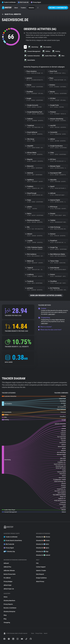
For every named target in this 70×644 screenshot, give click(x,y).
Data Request (40, 574)
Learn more (52, 314)
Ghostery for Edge (42, 551)
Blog (5, 619)
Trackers (23, 8)
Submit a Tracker (41, 571)
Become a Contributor (58, 8)
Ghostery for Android (43, 555)
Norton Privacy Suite (10, 574)
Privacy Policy (39, 633)
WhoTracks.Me (23, 2)
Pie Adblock (7, 578)
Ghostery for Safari (43, 544)
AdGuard (6, 563)
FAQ (37, 563)
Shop (5, 615)
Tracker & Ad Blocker (9, 2)
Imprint (46, 633)
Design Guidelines (41, 578)
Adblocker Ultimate (9, 571)
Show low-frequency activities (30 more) (46, 295)
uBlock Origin (8, 585)
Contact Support (41, 567)
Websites (31, 8)
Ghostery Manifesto (9, 601)
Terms (33, 633)
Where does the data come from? (50, 330)
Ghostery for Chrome (43, 537)
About (16, 8)
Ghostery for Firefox (43, 540)
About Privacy (40, 581)
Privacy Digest (36, 2)
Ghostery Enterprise (9, 612)
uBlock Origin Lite (9, 589)
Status (6, 597)
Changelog (7, 622)
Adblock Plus (7, 567)
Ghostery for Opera (43, 548)
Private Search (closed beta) (13, 540)
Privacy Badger (8, 581)
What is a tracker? (45, 327)
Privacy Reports (8, 604)
